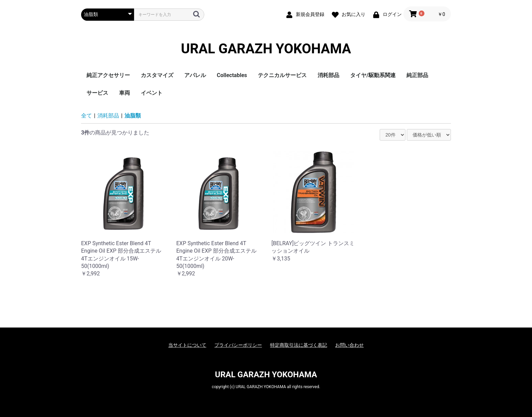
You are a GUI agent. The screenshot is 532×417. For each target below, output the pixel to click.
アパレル (195, 75)
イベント (152, 93)
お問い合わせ (349, 345)
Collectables (232, 75)
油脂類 (133, 116)
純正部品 (417, 75)
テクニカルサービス (282, 75)
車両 (125, 93)
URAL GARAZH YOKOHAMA (266, 49)
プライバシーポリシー (238, 345)
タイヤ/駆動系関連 (373, 75)
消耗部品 (328, 75)
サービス (97, 93)
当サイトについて (187, 345)
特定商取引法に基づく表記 (299, 345)
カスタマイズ (157, 75)
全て (87, 116)
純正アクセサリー (108, 75)
